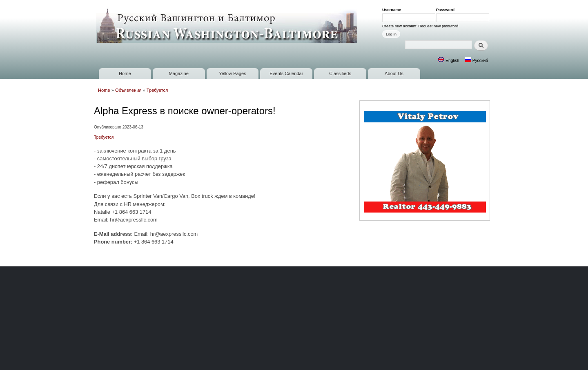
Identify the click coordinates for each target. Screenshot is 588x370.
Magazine (179, 73)
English (449, 61)
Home (125, 73)
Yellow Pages (232, 73)
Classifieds (340, 73)
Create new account (399, 26)
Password (447, 10)
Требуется (157, 90)
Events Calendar (286, 73)
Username (393, 10)
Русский (476, 61)
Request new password (438, 26)
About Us (394, 73)
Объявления (128, 90)
